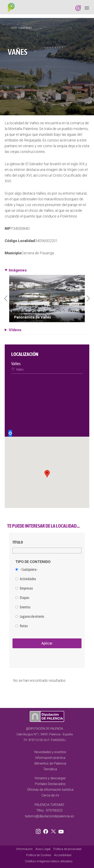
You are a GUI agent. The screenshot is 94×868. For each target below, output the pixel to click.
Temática (50, 769)
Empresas (26, 588)
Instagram (39, 831)
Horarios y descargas (50, 778)
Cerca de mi (50, 795)
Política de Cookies (39, 855)
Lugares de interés (32, 617)
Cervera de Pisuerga (38, 253)
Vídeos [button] (15, 330)
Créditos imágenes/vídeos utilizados (49, 861)
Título (18, 542)
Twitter (54, 831)
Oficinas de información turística (50, 790)
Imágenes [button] (18, 270)
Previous (6, 298)
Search (78, 8)
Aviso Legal (43, 849)
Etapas (25, 598)
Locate (10, 433)
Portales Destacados (50, 784)
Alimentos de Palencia (50, 763)
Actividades (28, 579)
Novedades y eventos (50, 752)
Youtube (60, 831)
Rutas (24, 626)
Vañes (20, 369)
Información (24, 849)
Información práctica (50, 758)
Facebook (47, 831)
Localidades (26, 28)
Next (88, 298)
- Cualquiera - (29, 570)
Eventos (25, 607)
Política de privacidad (67, 849)
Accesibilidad (63, 855)
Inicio (14, 28)
